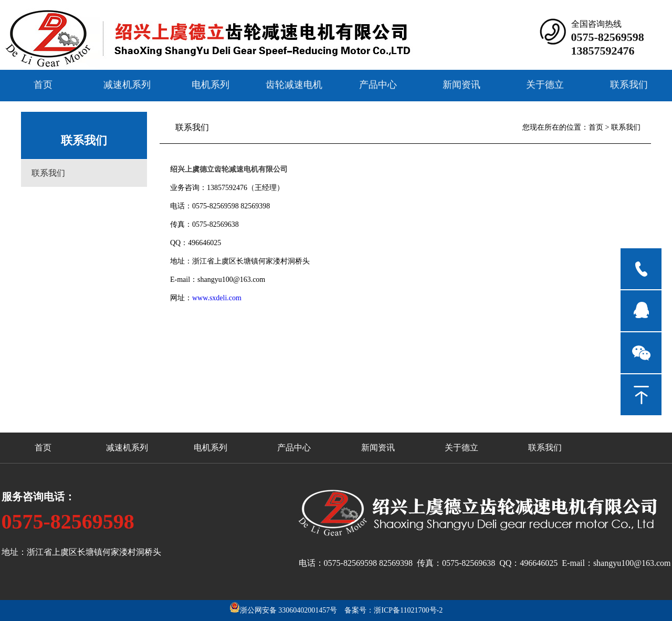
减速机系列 (127, 84)
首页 (43, 84)
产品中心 (378, 84)
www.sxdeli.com (217, 298)
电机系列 (211, 84)
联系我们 (629, 84)
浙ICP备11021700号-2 (408, 610)
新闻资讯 (461, 84)
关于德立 (545, 84)
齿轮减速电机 (294, 84)
